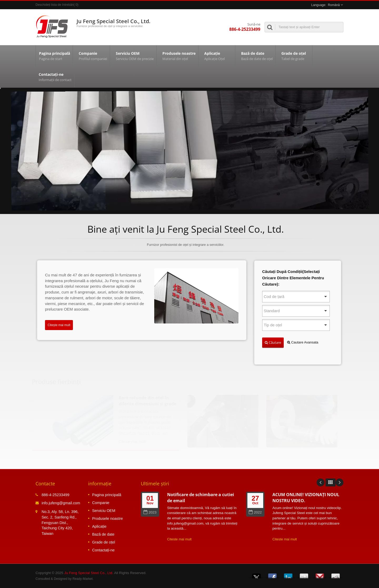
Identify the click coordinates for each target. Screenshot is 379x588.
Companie (93, 56)
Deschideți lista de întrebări (55, 5)
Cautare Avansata (303, 342)
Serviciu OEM (134, 56)
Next (340, 482)
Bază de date (257, 56)
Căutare (273, 342)
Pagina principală (54, 56)
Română (334, 5)
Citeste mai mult (179, 539)
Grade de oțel (295, 56)
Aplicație (218, 56)
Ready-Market (83, 579)
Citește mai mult (59, 325)
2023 (150, 512)
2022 (255, 512)
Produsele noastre (179, 56)
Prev (321, 482)
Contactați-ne (55, 77)
